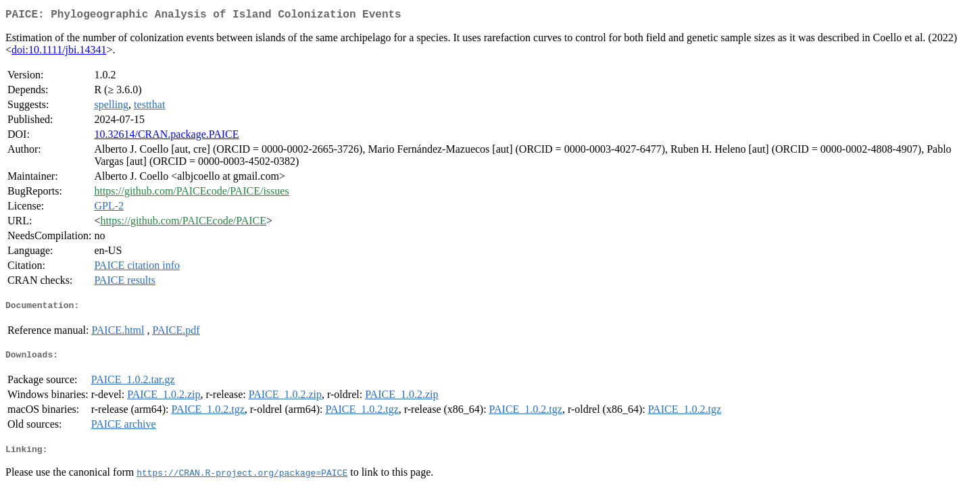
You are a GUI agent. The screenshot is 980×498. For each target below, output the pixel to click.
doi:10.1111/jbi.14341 (59, 52)
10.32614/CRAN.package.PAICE (166, 137)
